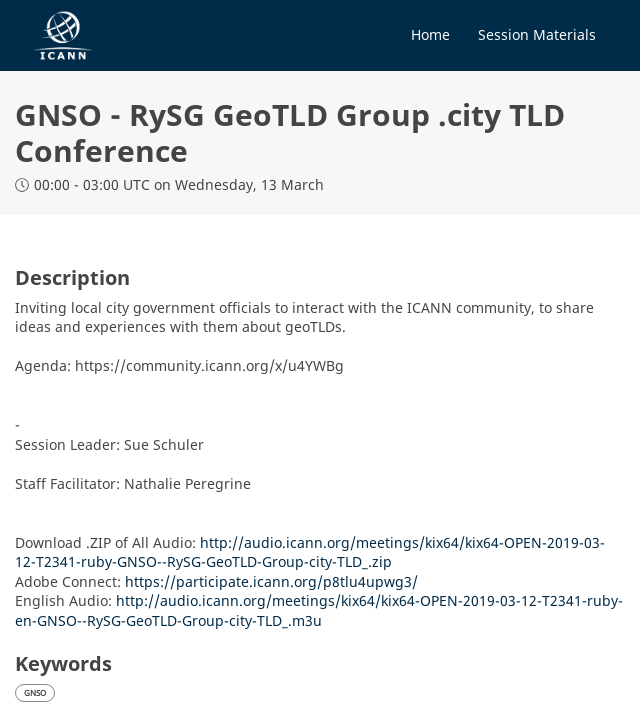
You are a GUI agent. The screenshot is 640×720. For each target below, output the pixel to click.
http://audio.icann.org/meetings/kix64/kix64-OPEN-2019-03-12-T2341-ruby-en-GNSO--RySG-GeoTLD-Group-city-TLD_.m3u (319, 610)
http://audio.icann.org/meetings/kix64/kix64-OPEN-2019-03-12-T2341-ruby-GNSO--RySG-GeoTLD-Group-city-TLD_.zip (310, 552)
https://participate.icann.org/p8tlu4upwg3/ (271, 581)
